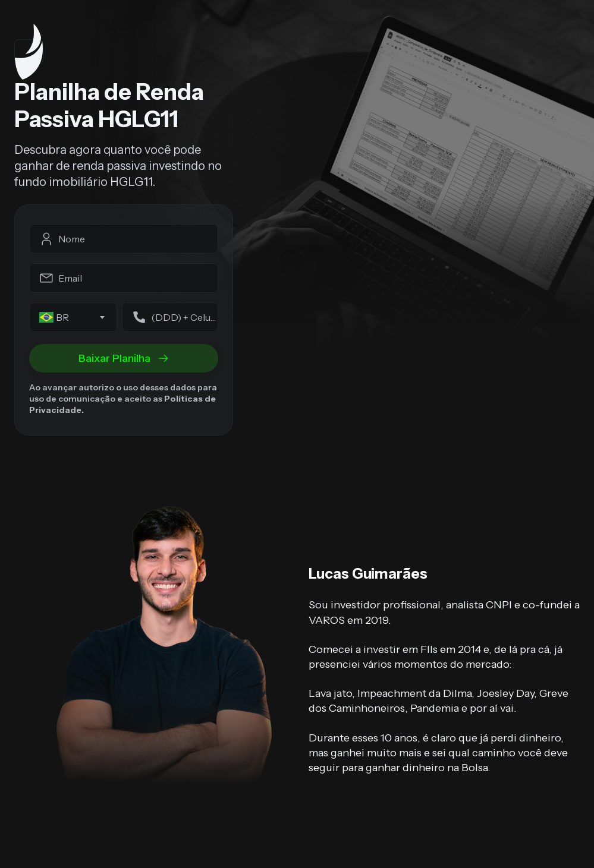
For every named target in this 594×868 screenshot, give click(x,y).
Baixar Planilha (124, 358)
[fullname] (124, 239)
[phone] (170, 317)
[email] (124, 278)
